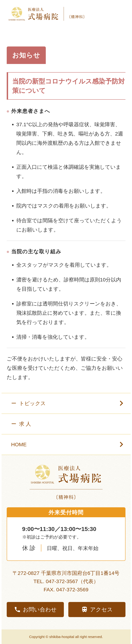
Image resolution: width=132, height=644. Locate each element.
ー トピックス (73, 403)
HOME (23, 444)
